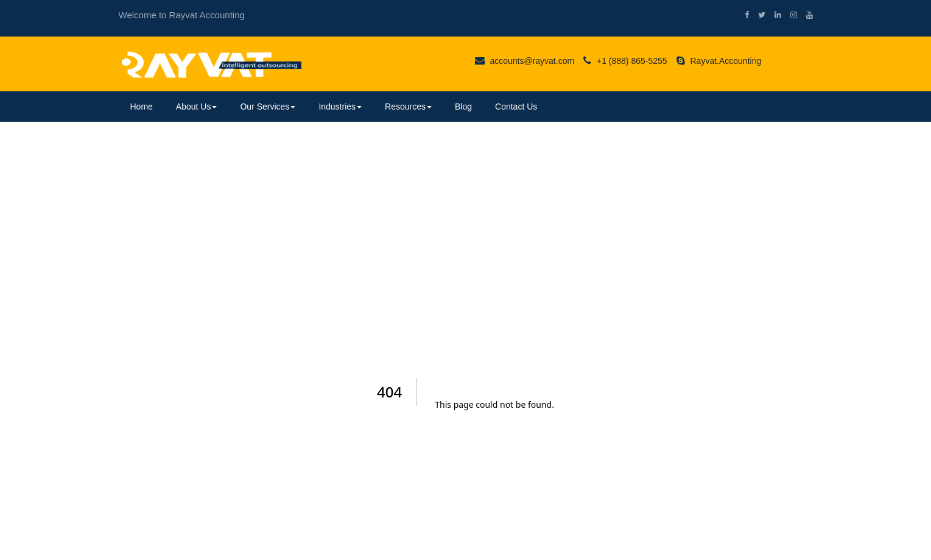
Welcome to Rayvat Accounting (182, 15)
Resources (408, 107)
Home (142, 107)
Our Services (268, 107)
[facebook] (742, 15)
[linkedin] (773, 15)
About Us (197, 107)
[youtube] (805, 15)
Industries (340, 107)
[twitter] (757, 15)
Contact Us (516, 107)
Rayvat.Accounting (719, 61)
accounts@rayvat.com (525, 61)
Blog (463, 107)
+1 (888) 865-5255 (625, 61)
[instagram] (789, 15)
